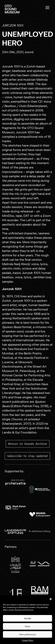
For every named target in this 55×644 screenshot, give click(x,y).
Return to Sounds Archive (28, 444)
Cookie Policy (27, 640)
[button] (51, 599)
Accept (28, 618)
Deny (27, 626)
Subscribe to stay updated (27, 456)
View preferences (28, 634)
